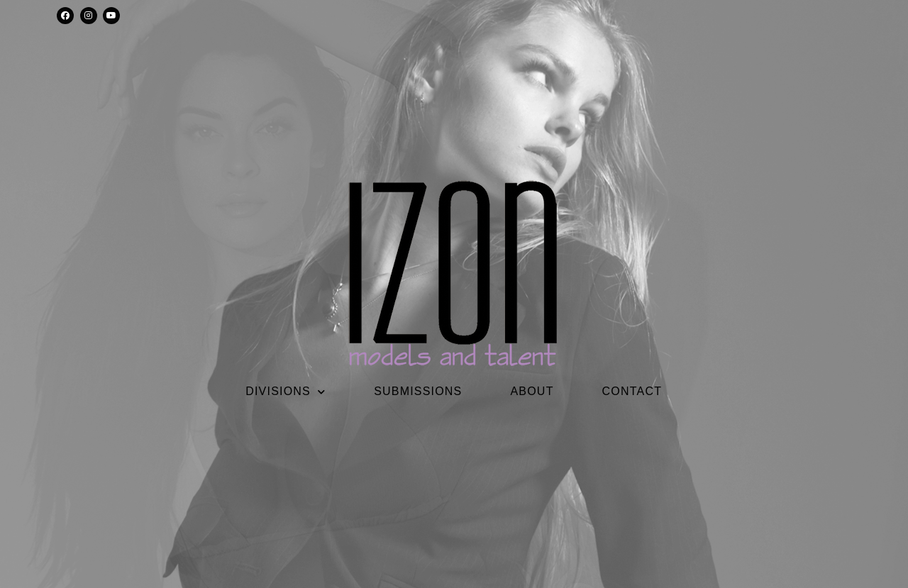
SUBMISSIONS (418, 391)
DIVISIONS (286, 392)
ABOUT (532, 391)
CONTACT (632, 391)
